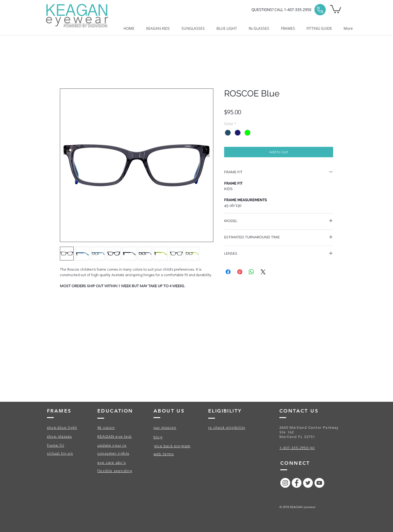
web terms (164, 454)
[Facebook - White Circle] (297, 483)
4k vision (106, 427)
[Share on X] (263, 272)
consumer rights (113, 453)
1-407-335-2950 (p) (297, 448)
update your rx (112, 445)
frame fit (56, 445)
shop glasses (59, 436)
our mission (165, 427)
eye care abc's (112, 462)
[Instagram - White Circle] (285, 483)
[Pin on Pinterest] (240, 272)
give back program (172, 446)
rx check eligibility (227, 427)
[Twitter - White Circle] (308, 483)
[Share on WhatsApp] (251, 272)
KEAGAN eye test (115, 436)
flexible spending (115, 471)
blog (158, 437)
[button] (336, 9)
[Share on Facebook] (228, 272)
